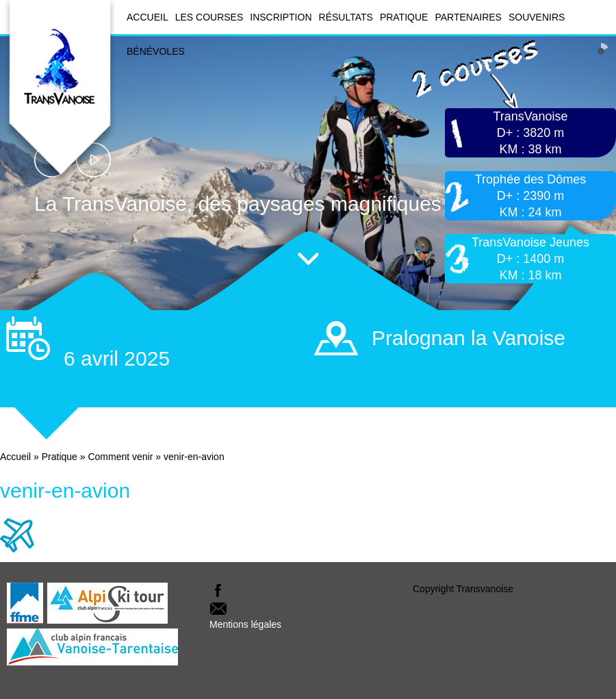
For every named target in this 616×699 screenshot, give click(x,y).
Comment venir (120, 457)
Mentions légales (245, 624)
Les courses (209, 17)
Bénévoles (156, 51)
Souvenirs (537, 17)
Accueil (147, 17)
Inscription (281, 17)
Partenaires (468, 17)
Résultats (346, 17)
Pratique (404, 17)
